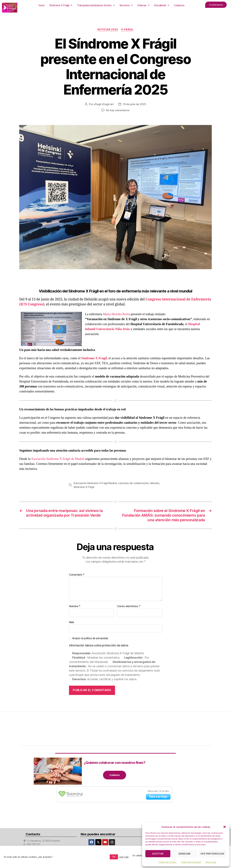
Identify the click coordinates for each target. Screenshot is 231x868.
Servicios (126, 5)
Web (72, 622)
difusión (155, 483)
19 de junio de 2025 (134, 104)
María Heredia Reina (116, 314)
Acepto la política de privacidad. (89, 638)
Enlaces (143, 5)
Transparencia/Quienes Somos (96, 5)
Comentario (77, 575)
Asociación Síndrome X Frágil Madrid (95, 483)
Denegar (184, 854)
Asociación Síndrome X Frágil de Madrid (58, 459)
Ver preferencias (212, 854)
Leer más (124, 857)
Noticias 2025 (108, 29)
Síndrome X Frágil (61, 5)
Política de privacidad (191, 862)
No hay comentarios (118, 110)
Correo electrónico (129, 606)
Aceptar (158, 854)
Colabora (179, 5)
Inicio (42, 5)
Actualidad (162, 5)
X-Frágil (127, 29)
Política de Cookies (168, 862)
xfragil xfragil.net (104, 104)
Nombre (75, 606)
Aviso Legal (211, 862)
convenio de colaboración (133, 483)
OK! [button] (114, 857)
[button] (225, 827)
